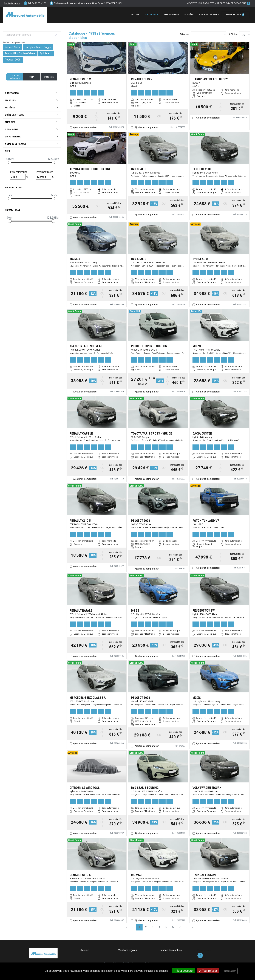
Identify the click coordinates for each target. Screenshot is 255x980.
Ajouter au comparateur (85, 127)
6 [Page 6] (173, 927)
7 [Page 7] (180, 927)
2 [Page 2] (146, 927)
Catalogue (152, 15)
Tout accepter (184, 971)
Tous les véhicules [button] (15, 77)
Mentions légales (127, 950)
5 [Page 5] (166, 927)
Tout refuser (208, 971)
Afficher (233, 34)
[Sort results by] (208, 35)
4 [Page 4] (159, 927)
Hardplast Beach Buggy (38, 47)
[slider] (10, 162)
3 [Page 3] (153, 927)
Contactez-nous (12, 3)
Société (189, 15)
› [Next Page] (186, 927)
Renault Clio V (12, 47)
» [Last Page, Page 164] (192, 927)
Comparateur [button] (234, 15)
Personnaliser (229, 971)
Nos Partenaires (209, 15)
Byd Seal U (46, 53)
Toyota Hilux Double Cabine (20, 53)
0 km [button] (32, 77)
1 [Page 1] (139, 927)
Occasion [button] (49, 77)
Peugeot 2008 (13, 60)
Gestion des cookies (171, 950)
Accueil (135, 15)
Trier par (185, 34)
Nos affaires (171, 15)
